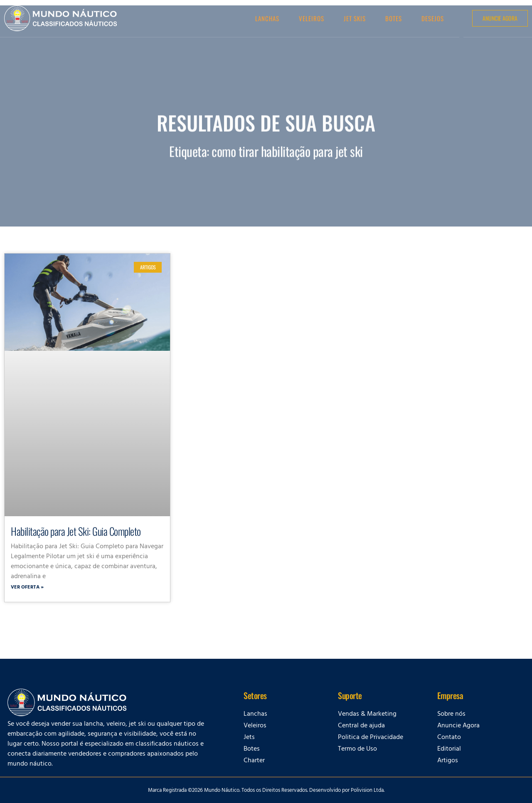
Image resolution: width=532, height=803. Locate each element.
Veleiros (312, 18)
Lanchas (267, 18)
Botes (394, 18)
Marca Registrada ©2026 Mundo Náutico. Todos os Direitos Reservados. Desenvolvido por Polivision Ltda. (266, 791)
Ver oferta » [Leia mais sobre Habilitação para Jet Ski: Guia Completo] (27, 588)
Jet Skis (355, 18)
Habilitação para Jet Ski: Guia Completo (76, 531)
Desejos (433, 18)
